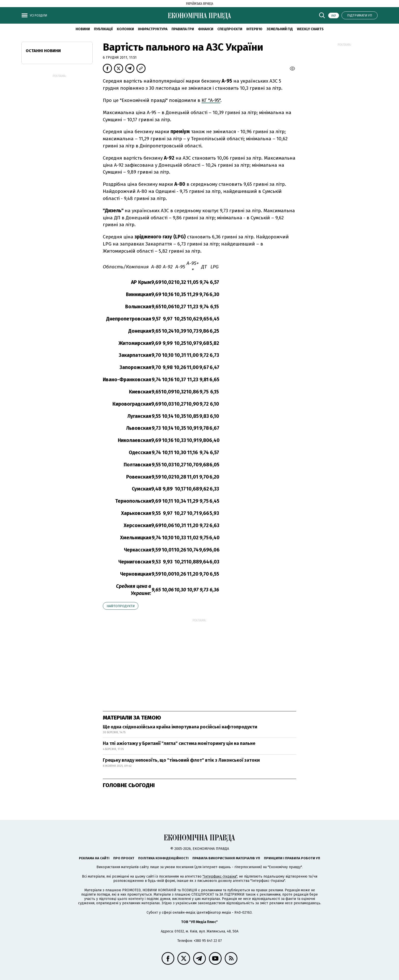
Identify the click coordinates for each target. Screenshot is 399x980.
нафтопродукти (121, 606)
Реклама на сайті (94, 858)
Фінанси (206, 29)
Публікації (103, 29)
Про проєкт (124, 858)
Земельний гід (280, 29)
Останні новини (43, 51)
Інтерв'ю (254, 29)
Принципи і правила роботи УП (292, 858)
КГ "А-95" (211, 100)
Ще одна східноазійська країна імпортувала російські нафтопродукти (180, 727)
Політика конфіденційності (163, 858)
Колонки (125, 29)
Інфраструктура (153, 29)
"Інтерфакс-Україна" (220, 876)
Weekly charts (310, 29)
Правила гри (183, 29)
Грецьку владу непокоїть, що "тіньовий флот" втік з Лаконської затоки (181, 760)
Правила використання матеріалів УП (226, 858)
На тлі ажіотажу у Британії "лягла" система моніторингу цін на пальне (179, 743)
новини (83, 29)
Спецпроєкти (230, 29)
